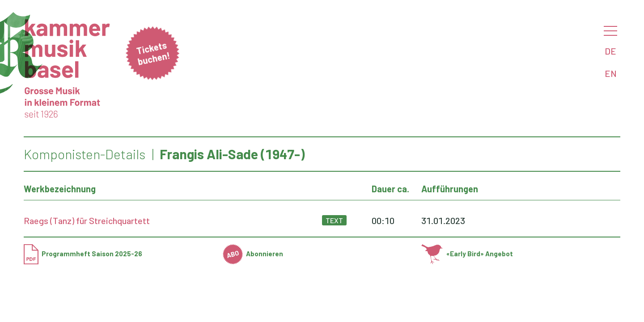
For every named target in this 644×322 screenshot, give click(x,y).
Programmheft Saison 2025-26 (83, 254)
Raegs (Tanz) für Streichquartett (87, 220)
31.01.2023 (443, 220)
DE (610, 51)
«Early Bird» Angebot (467, 254)
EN (611, 73)
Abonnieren (253, 254)
